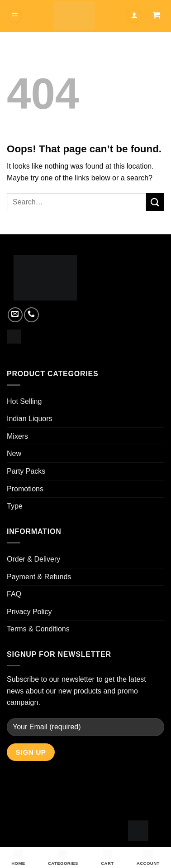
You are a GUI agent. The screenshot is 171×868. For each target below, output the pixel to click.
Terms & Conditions (38, 629)
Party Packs (26, 471)
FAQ (14, 594)
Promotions (25, 489)
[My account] (134, 16)
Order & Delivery (33, 559)
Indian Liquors (30, 419)
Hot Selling (24, 401)
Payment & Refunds (39, 577)
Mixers (17, 436)
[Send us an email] (15, 315)
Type (15, 506)
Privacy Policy (29, 612)
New (14, 453)
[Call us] (31, 315)
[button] (15, 16)
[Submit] (155, 202)
